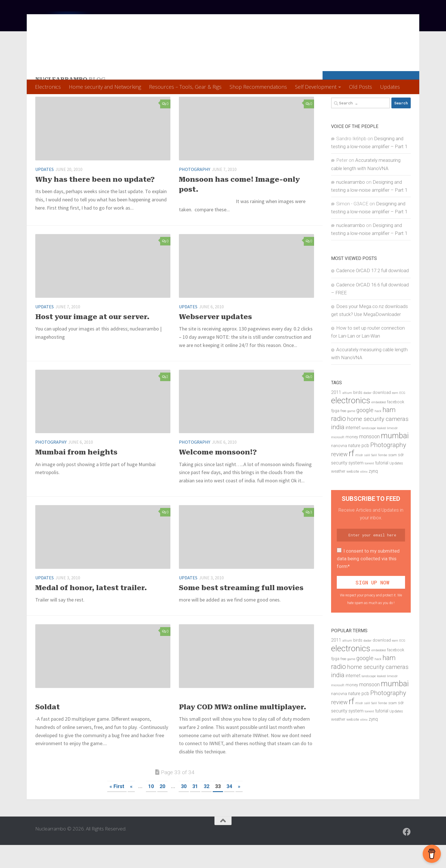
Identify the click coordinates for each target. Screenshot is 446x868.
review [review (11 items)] (339, 477)
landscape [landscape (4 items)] (369, 451)
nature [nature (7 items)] (354, 469)
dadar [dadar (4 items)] (367, 416)
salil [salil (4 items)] (367, 478)
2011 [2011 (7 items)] (336, 415)
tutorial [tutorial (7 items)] (382, 486)
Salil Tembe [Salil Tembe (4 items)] (379, 478)
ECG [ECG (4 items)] (402, 416)
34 (229, 809)
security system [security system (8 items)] (347, 486)
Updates (390, 87)
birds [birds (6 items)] (358, 415)
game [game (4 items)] (351, 434)
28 (308, 654)
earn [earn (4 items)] (395, 416)
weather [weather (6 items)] (338, 494)
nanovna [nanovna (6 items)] (339, 469)
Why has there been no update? (95, 202)
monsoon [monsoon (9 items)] (369, 459)
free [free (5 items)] (343, 434)
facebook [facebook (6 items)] (396, 425)
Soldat (48, 730)
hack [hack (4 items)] (378, 434)
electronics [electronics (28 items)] (351, 423)
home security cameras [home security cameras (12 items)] (378, 442)
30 (184, 809)
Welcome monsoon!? (218, 475)
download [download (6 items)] (382, 415)
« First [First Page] (117, 809)
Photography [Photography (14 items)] (388, 468)
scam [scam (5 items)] (393, 478)
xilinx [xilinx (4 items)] (364, 495)
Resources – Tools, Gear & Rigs (185, 87)
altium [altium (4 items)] (347, 416)
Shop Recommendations (258, 87)
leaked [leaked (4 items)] (381, 451)
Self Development (316, 87)
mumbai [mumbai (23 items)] (395, 459)
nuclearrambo (351, 205)
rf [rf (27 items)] (351, 476)
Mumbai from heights (76, 475)
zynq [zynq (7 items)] (373, 494)
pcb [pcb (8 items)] (365, 468)
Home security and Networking (105, 87)
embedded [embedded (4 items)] (379, 425)
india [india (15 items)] (338, 450)
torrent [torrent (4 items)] (369, 486)
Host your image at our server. (92, 340)
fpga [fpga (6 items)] (335, 434)
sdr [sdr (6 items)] (401, 478)
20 (162, 809)
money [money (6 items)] (352, 460)
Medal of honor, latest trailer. (91, 611)
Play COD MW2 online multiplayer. (243, 730)
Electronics (48, 87)
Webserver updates (215, 340)
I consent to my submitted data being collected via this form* (368, 582)
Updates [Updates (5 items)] (396, 486)
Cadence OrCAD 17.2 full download (372, 294)
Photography (195, 192)
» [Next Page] (239, 809)
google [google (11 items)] (365, 433)
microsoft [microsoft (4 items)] (338, 460)
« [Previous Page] (131, 809)
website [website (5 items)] (353, 494)
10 (151, 809)
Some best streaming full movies (241, 611)
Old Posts (361, 87)
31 (195, 809)
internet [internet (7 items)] (353, 451)
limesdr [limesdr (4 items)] (392, 451)
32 (207, 809)
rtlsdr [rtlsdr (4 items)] (359, 478)
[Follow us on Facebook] (407, 855)
